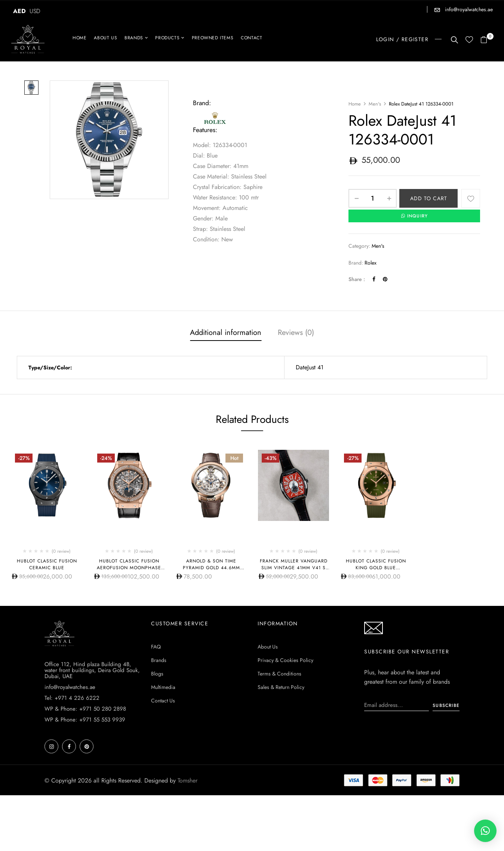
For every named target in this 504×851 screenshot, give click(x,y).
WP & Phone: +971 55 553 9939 (85, 720)
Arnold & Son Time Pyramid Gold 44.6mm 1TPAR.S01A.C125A (211, 568)
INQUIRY (415, 216)
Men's (375, 104)
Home (355, 104)
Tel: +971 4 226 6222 (72, 698)
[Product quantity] (373, 198)
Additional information (226, 333)
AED (19, 11)
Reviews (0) (296, 333)
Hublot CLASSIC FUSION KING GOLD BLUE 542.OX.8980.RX (376, 568)
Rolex (371, 263)
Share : (357, 279)
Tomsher (188, 780)
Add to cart (429, 198)
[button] (487, 40)
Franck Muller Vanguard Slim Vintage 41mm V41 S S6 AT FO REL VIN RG (294, 568)
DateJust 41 (310, 367)
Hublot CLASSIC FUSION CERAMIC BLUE (47, 564)
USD (35, 11)
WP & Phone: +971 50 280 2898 (85, 709)
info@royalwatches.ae (468, 9)
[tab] (226, 333)
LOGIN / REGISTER (402, 39)
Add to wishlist (471, 198)
